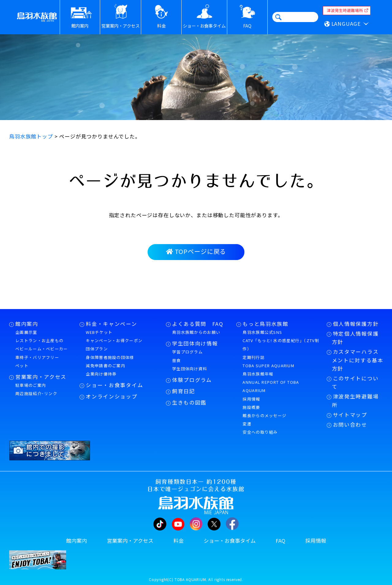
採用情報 (251, 399)
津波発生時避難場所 (355, 400)
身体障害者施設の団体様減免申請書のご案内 (110, 361)
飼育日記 (184, 391)
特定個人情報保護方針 (355, 338)
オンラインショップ (111, 396)
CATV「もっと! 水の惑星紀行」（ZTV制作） (281, 345)
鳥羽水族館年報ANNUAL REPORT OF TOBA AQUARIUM (271, 382)
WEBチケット (99, 332)
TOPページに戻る (196, 251)
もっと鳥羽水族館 (265, 324)
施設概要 (251, 407)
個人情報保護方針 (356, 324)
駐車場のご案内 (31, 385)
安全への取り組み (260, 432)
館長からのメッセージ (264, 415)
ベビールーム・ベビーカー (42, 349)
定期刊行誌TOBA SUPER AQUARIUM (268, 361)
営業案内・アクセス (41, 377)
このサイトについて (355, 382)
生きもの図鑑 (189, 402)
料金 (179, 541)
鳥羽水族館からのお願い (196, 332)
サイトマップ (350, 415)
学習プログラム (187, 352)
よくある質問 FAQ (198, 324)
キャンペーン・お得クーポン (114, 340)
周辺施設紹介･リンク (36, 393)
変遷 (247, 424)
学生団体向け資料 (190, 369)
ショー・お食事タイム (114, 385)
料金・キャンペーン (111, 324)
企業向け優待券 (101, 374)
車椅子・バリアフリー (37, 357)
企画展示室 (26, 332)
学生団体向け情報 (195, 343)
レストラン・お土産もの (39, 340)
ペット (22, 366)
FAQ (281, 541)
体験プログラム (192, 380)
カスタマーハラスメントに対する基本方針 (358, 360)
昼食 (177, 360)
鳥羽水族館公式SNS (262, 332)
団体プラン (97, 349)
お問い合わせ (350, 425)
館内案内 (27, 324)
